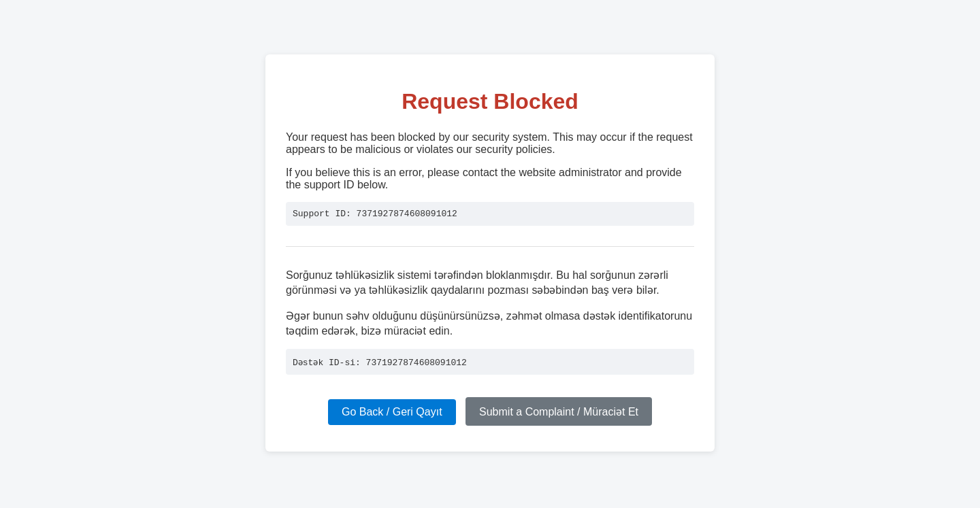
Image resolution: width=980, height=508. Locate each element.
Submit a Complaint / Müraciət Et (559, 414)
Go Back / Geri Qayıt (392, 414)
